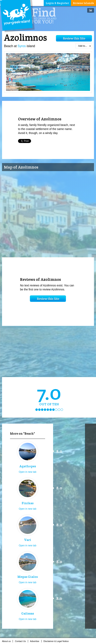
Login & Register (57, 3)
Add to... (84, 46)
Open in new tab (28, 472)
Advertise (36, 641)
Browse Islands (83, 3)
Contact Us (21, 641)
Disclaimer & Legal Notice (57, 641)
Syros (22, 46)
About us (7, 641)
